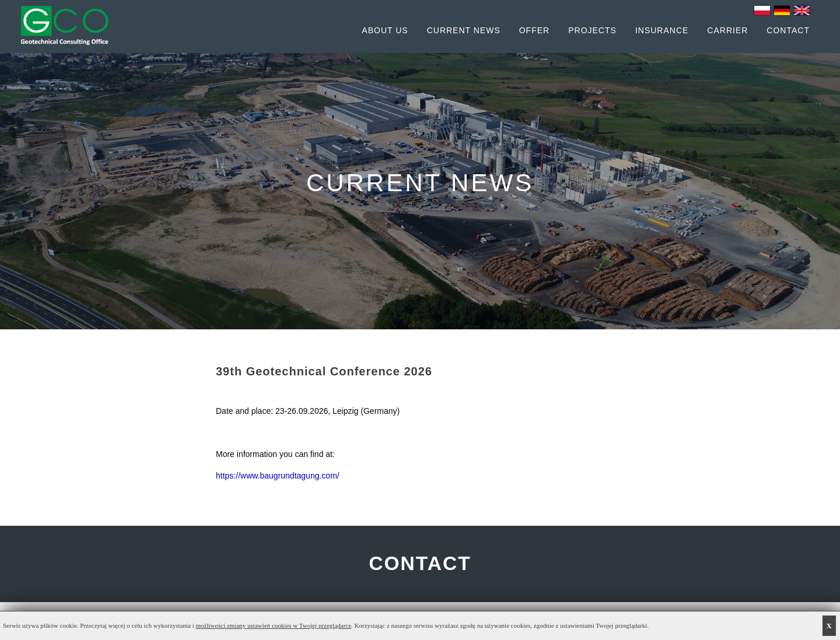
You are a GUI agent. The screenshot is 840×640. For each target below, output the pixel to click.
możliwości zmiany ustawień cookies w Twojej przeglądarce (274, 625)
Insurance (662, 30)
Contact (788, 30)
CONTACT (420, 564)
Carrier (727, 30)
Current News (464, 30)
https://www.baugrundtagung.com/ (278, 476)
